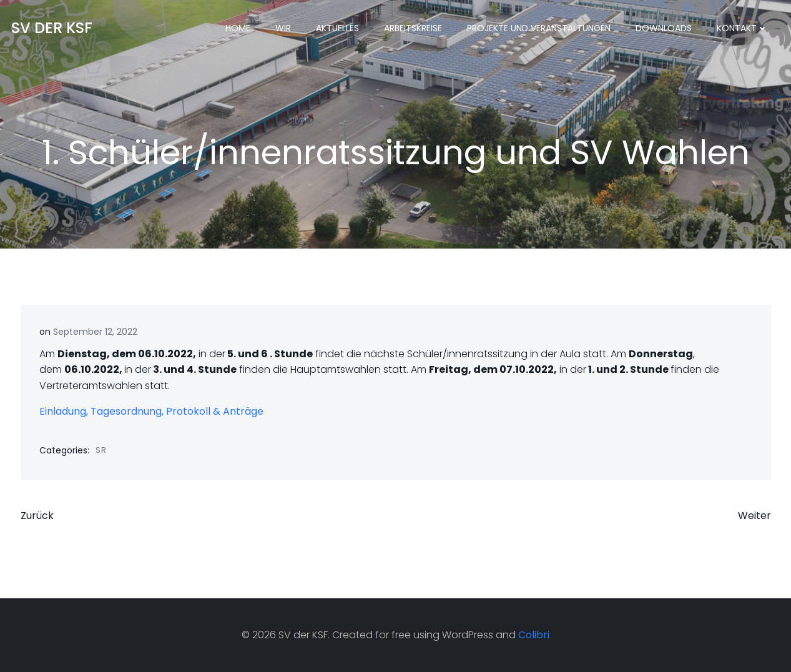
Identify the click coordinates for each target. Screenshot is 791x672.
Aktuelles (337, 28)
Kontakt (742, 28)
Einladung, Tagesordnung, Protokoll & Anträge (151, 411)
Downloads (664, 28)
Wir (283, 28)
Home (238, 28)
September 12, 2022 (95, 332)
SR (101, 450)
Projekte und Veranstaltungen (539, 28)
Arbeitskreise (413, 28)
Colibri (534, 635)
